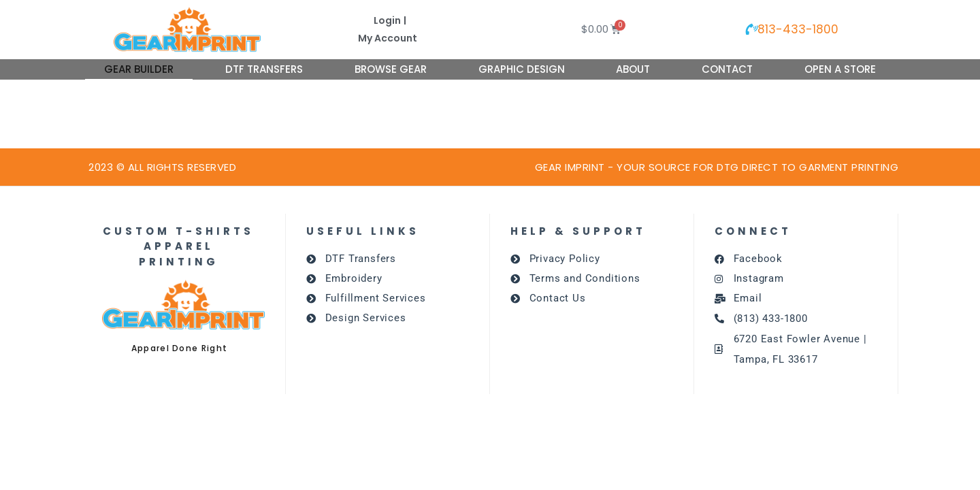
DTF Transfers (264, 69)
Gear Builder (139, 69)
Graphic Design (522, 69)
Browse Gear (391, 69)
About (633, 69)
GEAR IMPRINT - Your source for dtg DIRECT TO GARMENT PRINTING (717, 167)
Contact (727, 69)
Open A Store (840, 69)
